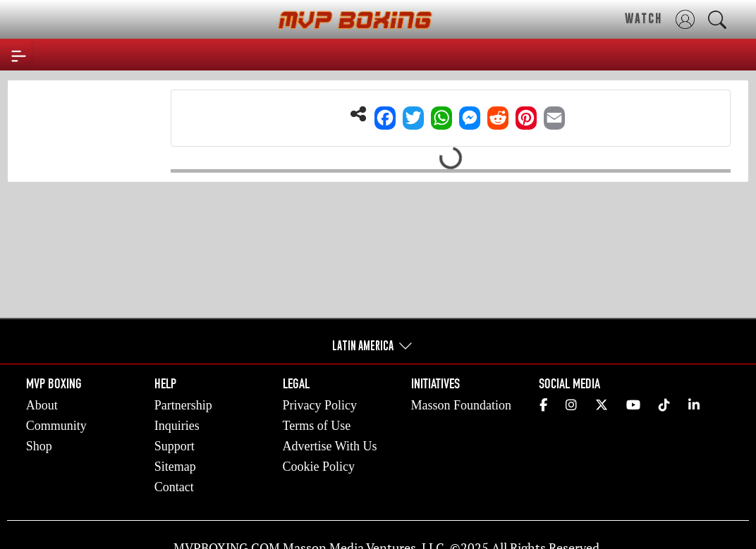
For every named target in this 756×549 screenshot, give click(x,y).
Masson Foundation (462, 405)
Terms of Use (317, 426)
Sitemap (175, 467)
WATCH (644, 18)
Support (175, 446)
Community (56, 426)
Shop (39, 446)
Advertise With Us (330, 446)
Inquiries (177, 426)
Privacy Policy (320, 405)
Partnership (183, 405)
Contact (174, 487)
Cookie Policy (319, 467)
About (42, 405)
